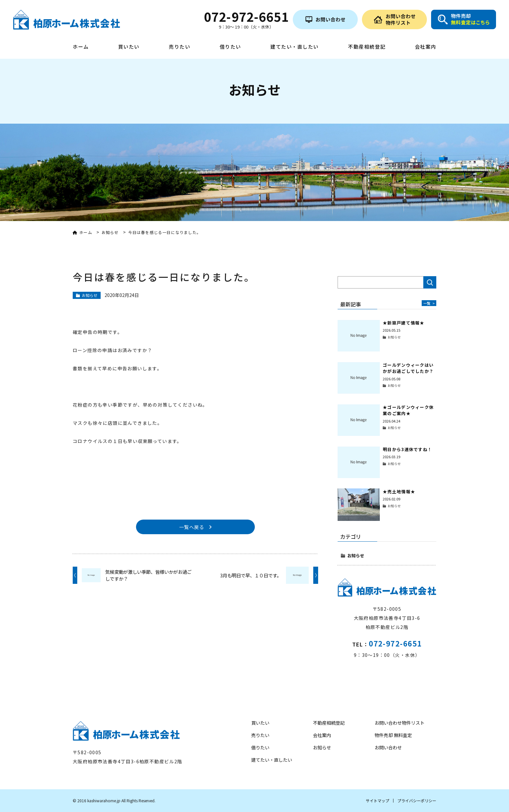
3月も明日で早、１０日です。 (251, 576)
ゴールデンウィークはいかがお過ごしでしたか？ (408, 368)
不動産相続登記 (367, 47)
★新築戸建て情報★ (404, 323)
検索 (430, 282)
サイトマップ (378, 800)
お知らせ (356, 555)
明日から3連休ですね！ (407, 449)
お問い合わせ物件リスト (400, 723)
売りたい (180, 47)
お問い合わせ (388, 747)
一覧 (428, 303)
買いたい (129, 47)
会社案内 (426, 47)
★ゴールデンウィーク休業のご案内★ (408, 410)
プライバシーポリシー (417, 800)
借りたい (230, 47)
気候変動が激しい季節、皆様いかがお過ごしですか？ (148, 577)
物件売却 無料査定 (393, 735)
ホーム (81, 47)
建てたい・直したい (295, 47)
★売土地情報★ (399, 492)
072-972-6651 (395, 643)
